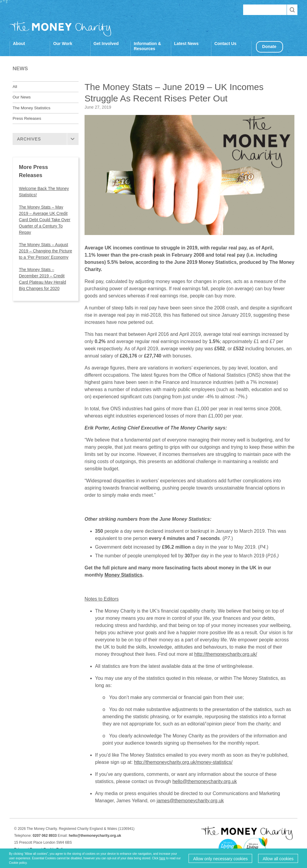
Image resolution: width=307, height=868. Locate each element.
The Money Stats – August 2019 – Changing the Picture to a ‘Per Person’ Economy (45, 251)
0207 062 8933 (45, 836)
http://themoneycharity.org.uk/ (226, 654)
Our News (22, 97)
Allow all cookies (278, 859)
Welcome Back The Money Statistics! (44, 192)
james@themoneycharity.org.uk (190, 801)
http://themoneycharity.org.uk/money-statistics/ (183, 762)
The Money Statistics (31, 108)
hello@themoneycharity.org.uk (205, 781)
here (162, 858)
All (15, 87)
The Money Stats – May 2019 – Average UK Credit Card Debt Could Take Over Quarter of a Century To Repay (45, 220)
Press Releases (27, 118)
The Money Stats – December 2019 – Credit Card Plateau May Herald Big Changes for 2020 (42, 279)
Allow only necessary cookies (220, 859)
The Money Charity (61, 29)
